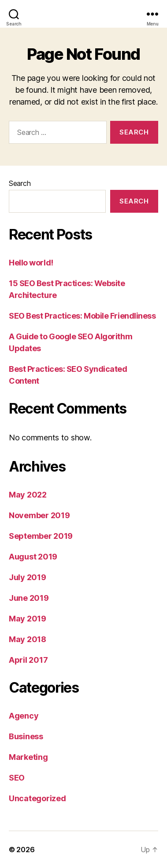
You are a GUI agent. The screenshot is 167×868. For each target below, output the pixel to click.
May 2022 (28, 495)
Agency (24, 716)
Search (20, 183)
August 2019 (33, 557)
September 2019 (41, 536)
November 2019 (39, 515)
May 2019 (28, 619)
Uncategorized (37, 798)
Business (26, 736)
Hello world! (31, 263)
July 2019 (28, 577)
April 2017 (28, 660)
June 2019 (29, 598)
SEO (17, 778)
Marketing (28, 757)
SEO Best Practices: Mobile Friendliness (82, 316)
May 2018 (28, 639)
